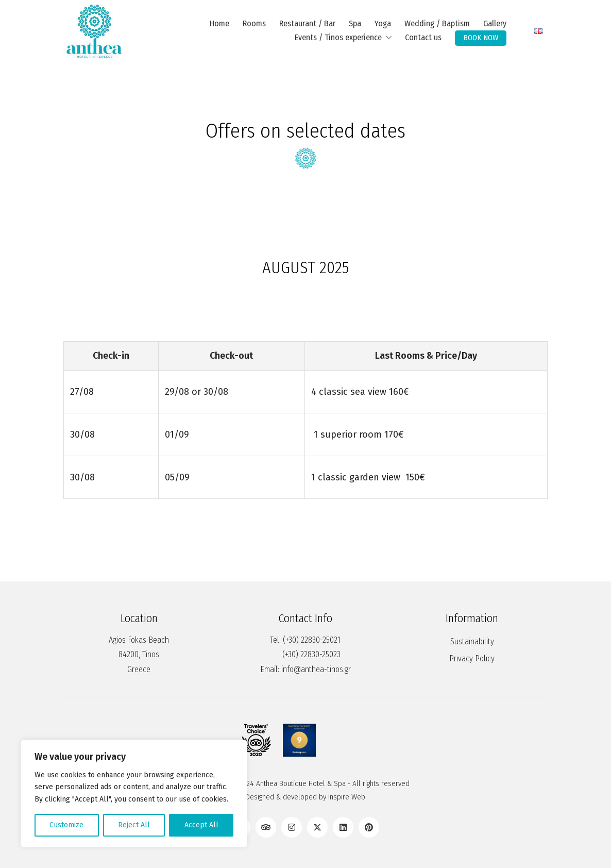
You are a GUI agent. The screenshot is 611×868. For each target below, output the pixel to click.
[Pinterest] (369, 827)
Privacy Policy (472, 658)
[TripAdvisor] (266, 827)
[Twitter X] (317, 827)
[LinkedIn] (343, 827)
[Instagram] (292, 827)
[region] (134, 794)
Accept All (201, 825)
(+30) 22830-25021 (312, 640)
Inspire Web (347, 797)
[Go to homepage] (94, 31)
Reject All (134, 825)
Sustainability (472, 641)
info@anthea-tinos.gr (316, 669)
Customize (66, 825)
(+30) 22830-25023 (311, 654)
